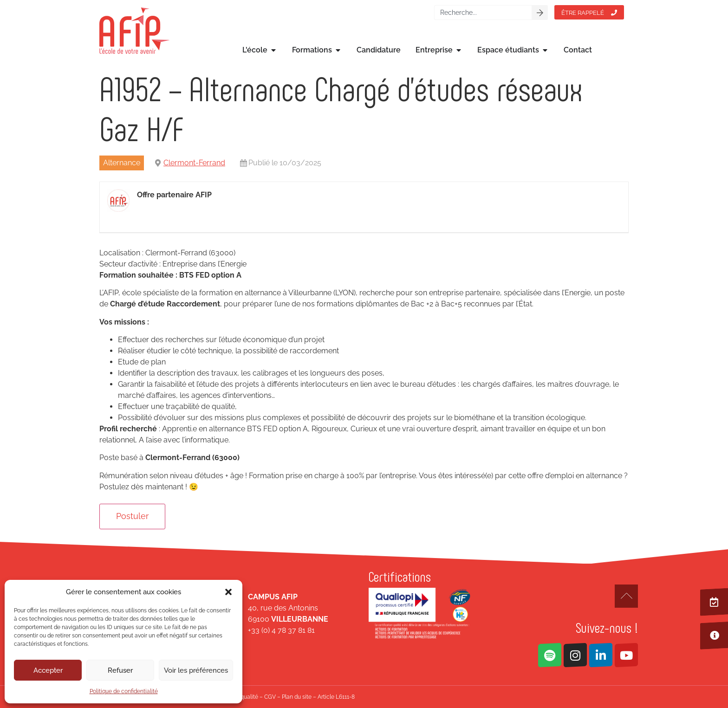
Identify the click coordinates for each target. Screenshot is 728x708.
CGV (270, 697)
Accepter (48, 670)
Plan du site (297, 697)
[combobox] (483, 13)
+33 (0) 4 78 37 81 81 (281, 630)
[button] (228, 592)
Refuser (120, 670)
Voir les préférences (196, 670)
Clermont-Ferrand (194, 163)
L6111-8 (345, 697)
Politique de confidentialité (124, 691)
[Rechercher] (540, 13)
